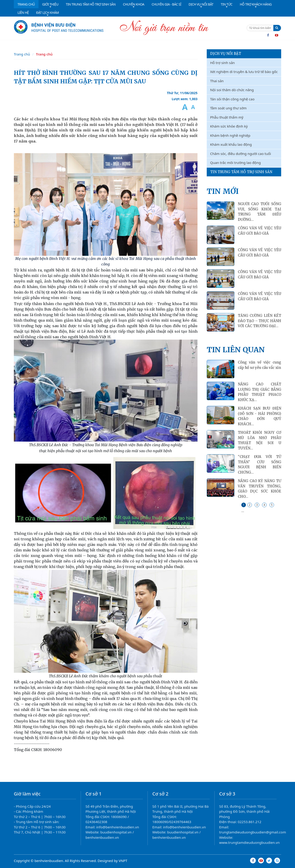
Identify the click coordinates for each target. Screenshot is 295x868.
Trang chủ (22, 54)
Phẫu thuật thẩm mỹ (227, 117)
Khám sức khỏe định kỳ (229, 126)
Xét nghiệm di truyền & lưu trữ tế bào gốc (244, 72)
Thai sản (217, 81)
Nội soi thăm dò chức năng (232, 90)
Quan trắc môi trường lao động (236, 163)
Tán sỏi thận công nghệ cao (232, 99)
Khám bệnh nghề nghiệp (230, 135)
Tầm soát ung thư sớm (228, 108)
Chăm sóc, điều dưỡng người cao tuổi (241, 154)
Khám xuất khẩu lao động (231, 144)
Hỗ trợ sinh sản (223, 63)
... (243, 511)
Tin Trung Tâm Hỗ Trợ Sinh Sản (241, 172)
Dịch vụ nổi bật (226, 54)
